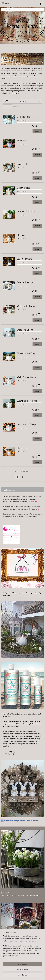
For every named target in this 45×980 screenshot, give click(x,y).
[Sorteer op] (22, 101)
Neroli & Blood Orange (26, 425)
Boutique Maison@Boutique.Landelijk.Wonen (19, 821)
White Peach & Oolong (27, 377)
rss (27, 972)
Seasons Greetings (25, 283)
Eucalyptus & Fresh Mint (27, 401)
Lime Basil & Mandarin (26, 212)
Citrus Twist (22, 448)
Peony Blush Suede (25, 164)
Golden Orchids (23, 188)
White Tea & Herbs (25, 330)
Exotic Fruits (22, 141)
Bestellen (37, 131)
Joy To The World (25, 259)
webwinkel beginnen (34, 972)
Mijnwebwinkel (23, 976)
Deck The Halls (23, 117)
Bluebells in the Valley (26, 354)
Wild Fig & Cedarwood (26, 306)
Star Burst (21, 235)
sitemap (23, 972)
